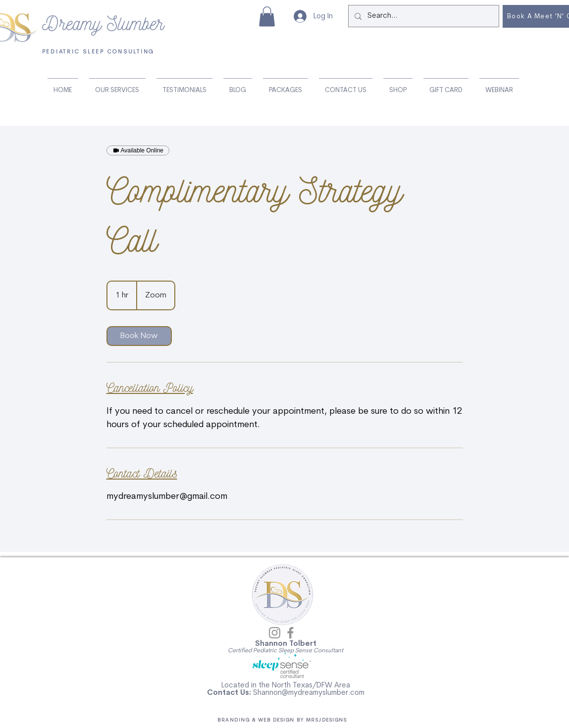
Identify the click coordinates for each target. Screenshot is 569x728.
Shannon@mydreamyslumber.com (309, 693)
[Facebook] (290, 633)
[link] (139, 336)
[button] (267, 17)
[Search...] (423, 16)
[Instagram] (275, 633)
